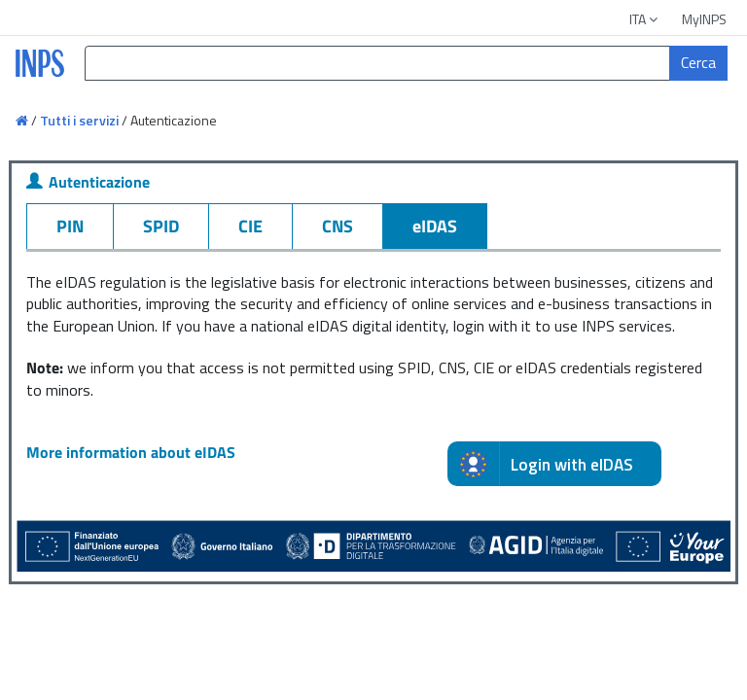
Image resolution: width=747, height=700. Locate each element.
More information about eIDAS (131, 452)
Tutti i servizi (79, 120)
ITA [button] (645, 19)
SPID (161, 226)
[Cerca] (698, 63)
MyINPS (704, 19)
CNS (338, 226)
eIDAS (435, 226)
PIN (70, 226)
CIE (250, 226)
